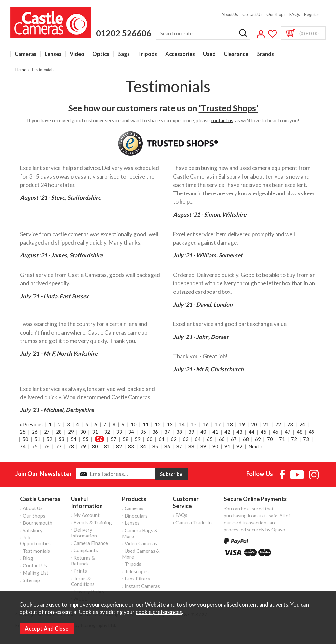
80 (95, 446)
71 (282, 439)
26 (35, 432)
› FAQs (180, 515)
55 (86, 439)
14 (182, 424)
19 (242, 424)
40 (203, 432)
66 (222, 439)
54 (74, 439)
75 (35, 446)
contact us (222, 120)
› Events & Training (91, 522)
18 (230, 424)
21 (266, 424)
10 (134, 424)
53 (61, 439)
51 (37, 439)
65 (210, 439)
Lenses (53, 54)
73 (306, 439)
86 (167, 446)
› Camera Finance (89, 543)
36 (155, 432)
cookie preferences (159, 612)
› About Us (31, 508)
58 (126, 439)
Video (77, 54)
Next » (255, 446)
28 (59, 432)
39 (191, 432)
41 (215, 432)
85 (155, 446)
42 (227, 432)
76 (47, 446)
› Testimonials (35, 551)
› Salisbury (31, 530)
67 (234, 439)
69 (258, 439)
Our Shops (276, 14)
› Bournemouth (36, 523)
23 (290, 424)
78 (71, 446)
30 (83, 432)
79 (83, 446)
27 (47, 432)
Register (312, 14)
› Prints (79, 571)
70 (270, 439)
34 (131, 432)
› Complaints (84, 550)
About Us (230, 14)
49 (312, 432)
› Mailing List (34, 573)
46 (276, 432)
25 (23, 432)
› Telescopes (135, 571)
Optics (101, 54)
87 (179, 446)
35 (143, 432)
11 (146, 424)
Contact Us (252, 14)
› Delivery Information (84, 533)
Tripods (148, 54)
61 (162, 439)
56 (100, 439)
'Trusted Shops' (228, 108)
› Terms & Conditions (83, 581)
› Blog (27, 558)
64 (198, 439)
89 (203, 446)
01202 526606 (124, 33)
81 (107, 446)
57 (114, 439)
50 (25, 439)
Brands (265, 54)
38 (179, 432)
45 (263, 432)
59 (138, 439)
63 (186, 439)
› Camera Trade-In (192, 522)
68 (246, 439)
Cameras (26, 54)
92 (239, 446)
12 (158, 424)
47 (288, 432)
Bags (124, 54)
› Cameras (133, 508)
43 (239, 432)
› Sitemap (30, 580)
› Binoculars (135, 516)
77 (59, 446)
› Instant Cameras (141, 586)
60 (150, 439)
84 (143, 446)
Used (209, 54)
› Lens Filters (136, 579)
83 (131, 446)
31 (95, 432)
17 (218, 424)
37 (167, 432)
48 (300, 432)
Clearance (236, 54)
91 (227, 446)
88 (191, 446)
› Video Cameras (140, 543)
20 (254, 424)
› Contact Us (34, 565)
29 (71, 432)
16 (206, 424)
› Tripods (132, 564)
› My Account (85, 515)
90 (215, 446)
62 (174, 439)
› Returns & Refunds (83, 561)
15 (194, 424)
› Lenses (131, 523)
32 (107, 432)
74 (23, 446)
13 (170, 424)
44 (251, 432)
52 (49, 439)
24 (302, 424)
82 (119, 446)
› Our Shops (33, 516)
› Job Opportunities (35, 540)
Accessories (180, 54)
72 (294, 439)
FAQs (295, 14)
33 (119, 432)
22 (278, 424)
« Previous (31, 424)
